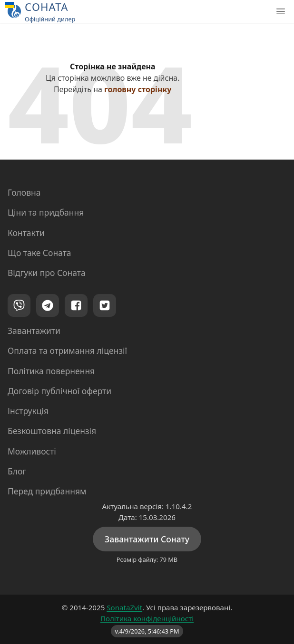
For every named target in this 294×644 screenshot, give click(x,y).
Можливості (32, 451)
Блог (17, 471)
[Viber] (19, 305)
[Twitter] (105, 305)
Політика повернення (51, 371)
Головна (24, 192)
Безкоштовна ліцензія (52, 431)
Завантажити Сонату (147, 539)
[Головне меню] (281, 11)
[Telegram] (48, 305)
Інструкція (28, 411)
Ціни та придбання (46, 212)
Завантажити (34, 331)
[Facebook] (76, 305)
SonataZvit (124, 607)
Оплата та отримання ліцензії (67, 350)
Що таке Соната (39, 253)
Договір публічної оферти (59, 391)
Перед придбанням (47, 491)
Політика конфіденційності (147, 618)
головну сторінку (138, 89)
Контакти (26, 233)
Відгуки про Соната (47, 273)
